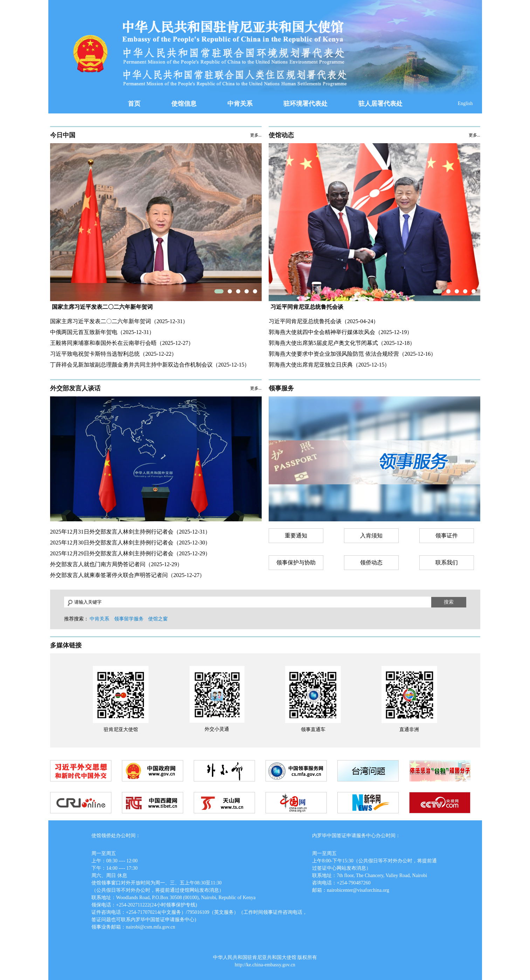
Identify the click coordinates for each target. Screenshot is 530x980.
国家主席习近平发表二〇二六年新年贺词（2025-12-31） (119, 321)
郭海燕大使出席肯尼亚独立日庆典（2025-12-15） (329, 365)
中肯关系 (240, 104)
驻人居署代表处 (380, 104)
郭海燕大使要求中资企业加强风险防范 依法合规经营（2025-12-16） (353, 354)
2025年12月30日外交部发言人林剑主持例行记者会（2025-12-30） (130, 543)
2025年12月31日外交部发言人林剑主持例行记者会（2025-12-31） (130, 532)
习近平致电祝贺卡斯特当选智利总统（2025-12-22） (114, 354)
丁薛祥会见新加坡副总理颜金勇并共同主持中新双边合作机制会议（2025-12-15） (150, 365)
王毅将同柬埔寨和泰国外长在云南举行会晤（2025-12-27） (122, 343)
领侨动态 (371, 562)
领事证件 (447, 536)
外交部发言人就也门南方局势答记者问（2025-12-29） (116, 564)
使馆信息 (184, 104)
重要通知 (296, 536)
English (465, 103)
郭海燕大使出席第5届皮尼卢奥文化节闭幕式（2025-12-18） (342, 343)
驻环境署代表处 (305, 104)
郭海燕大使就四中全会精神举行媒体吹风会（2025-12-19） (341, 332)
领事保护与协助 (296, 562)
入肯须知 (371, 536)
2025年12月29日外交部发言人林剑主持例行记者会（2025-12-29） (130, 553)
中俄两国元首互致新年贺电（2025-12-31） (102, 332)
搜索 (449, 602)
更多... (256, 135)
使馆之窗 (158, 619)
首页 (134, 104)
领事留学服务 (129, 619)
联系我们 (447, 562)
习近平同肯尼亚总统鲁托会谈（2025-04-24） (324, 321)
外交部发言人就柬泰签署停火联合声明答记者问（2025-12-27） (128, 575)
